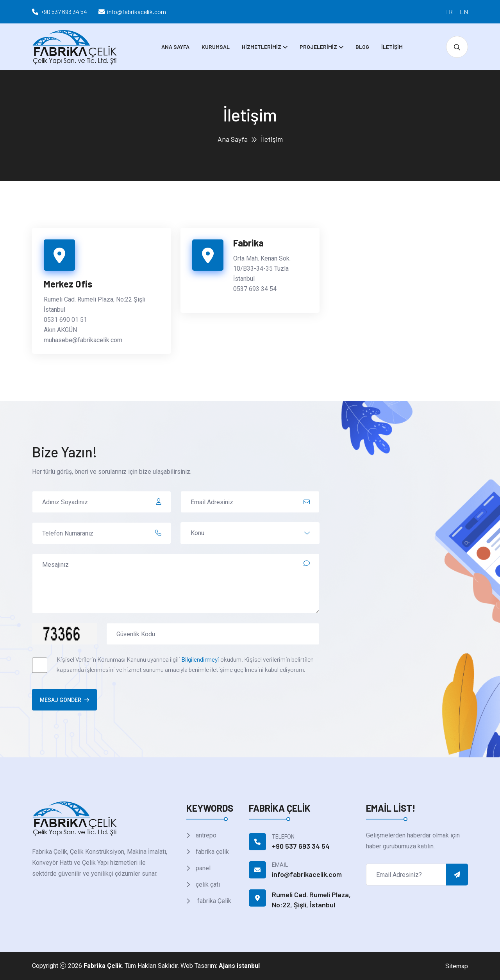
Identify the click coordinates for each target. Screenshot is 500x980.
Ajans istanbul (239, 966)
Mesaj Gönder (64, 700)
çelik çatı (207, 884)
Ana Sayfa (175, 47)
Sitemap (457, 966)
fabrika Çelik (213, 901)
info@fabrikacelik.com (137, 12)
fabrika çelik (212, 852)
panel (202, 868)
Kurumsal (216, 47)
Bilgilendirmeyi (200, 659)
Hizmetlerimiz (262, 47)
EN (464, 12)
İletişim (392, 47)
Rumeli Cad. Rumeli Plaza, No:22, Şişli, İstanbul (311, 900)
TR (449, 12)
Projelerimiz (318, 47)
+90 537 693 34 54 (64, 12)
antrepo (205, 835)
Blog (362, 47)
